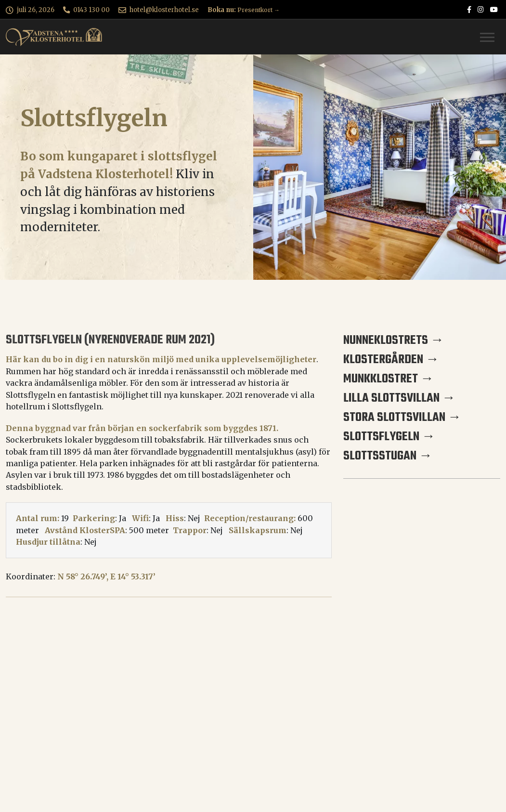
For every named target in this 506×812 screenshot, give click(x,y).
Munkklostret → (389, 379)
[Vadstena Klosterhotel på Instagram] (481, 10)
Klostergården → (391, 360)
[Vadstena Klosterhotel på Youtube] (494, 10)
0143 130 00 (91, 10)
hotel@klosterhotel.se (164, 10)
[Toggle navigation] (487, 37)
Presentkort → (259, 10)
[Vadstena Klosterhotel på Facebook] (469, 10)
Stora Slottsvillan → (402, 418)
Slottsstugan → (388, 456)
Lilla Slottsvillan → (399, 398)
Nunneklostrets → (394, 341)
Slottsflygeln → (389, 437)
